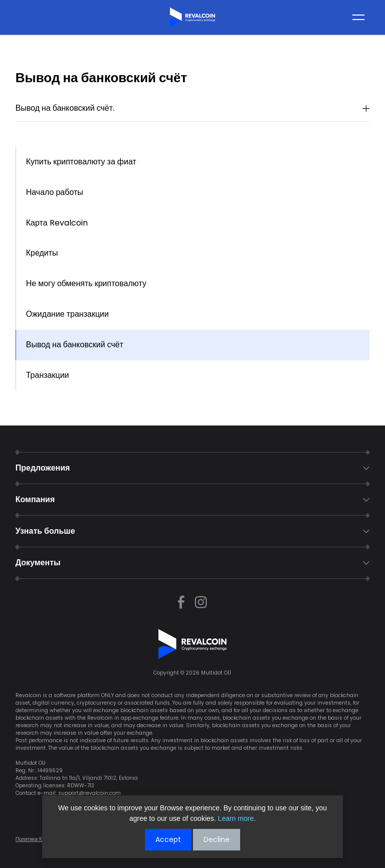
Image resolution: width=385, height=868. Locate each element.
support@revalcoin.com (89, 793)
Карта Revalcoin (57, 223)
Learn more (236, 818)
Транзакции (48, 375)
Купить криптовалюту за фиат (81, 162)
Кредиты (42, 253)
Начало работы (55, 192)
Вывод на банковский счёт (75, 345)
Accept (168, 839)
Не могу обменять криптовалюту (86, 283)
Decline (217, 839)
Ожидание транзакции (67, 314)
